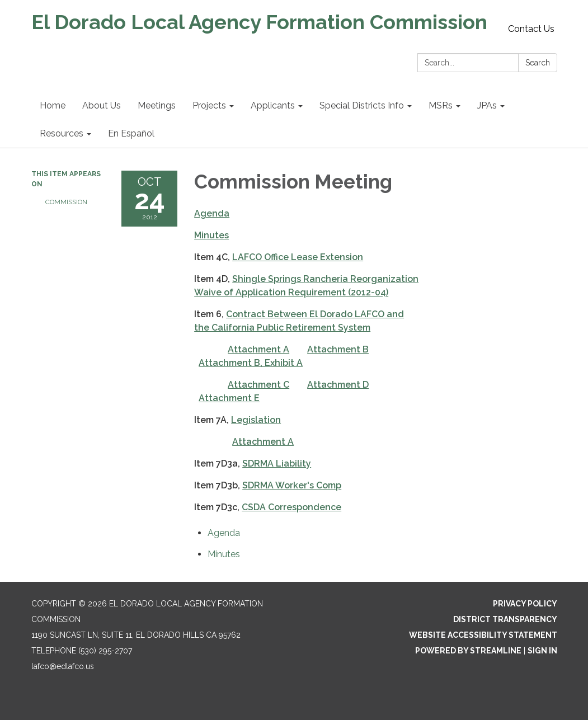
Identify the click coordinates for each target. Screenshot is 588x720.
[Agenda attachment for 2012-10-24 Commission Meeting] (224, 533)
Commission (66, 202)
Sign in (542, 651)
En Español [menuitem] (131, 133)
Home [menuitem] (53, 105)
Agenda (212, 213)
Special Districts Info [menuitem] (362, 105)
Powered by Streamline (468, 651)
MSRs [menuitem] (441, 105)
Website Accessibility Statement (483, 635)
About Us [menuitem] (102, 105)
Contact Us (531, 29)
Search (538, 63)
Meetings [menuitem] (157, 105)
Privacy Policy (525, 604)
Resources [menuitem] (62, 133)
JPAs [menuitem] (487, 105)
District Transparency (505, 619)
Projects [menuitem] (209, 105)
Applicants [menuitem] (273, 105)
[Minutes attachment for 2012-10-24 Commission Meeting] (224, 554)
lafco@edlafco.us (63, 666)
